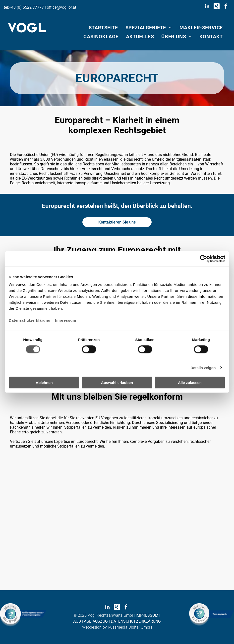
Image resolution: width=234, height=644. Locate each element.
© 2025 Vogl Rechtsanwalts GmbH (104, 615)
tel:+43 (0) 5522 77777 (24, 7)
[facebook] (226, 7)
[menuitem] (103, 28)
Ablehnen (44, 383)
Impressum (66, 320)
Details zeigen (203, 367)
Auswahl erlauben (117, 383)
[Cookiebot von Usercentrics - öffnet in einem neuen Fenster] (204, 259)
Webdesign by (94, 627)
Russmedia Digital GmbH (130, 627)
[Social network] (217, 7)
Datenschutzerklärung (30, 320)
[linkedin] (207, 7)
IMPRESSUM (147, 615)
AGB (77, 621)
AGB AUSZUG (96, 621)
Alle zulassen (190, 383)
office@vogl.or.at (61, 7)
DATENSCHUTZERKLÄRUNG (136, 621)
